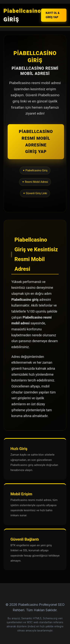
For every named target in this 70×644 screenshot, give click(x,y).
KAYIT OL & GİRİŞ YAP (53, 15)
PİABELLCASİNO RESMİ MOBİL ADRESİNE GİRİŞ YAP (36, 142)
